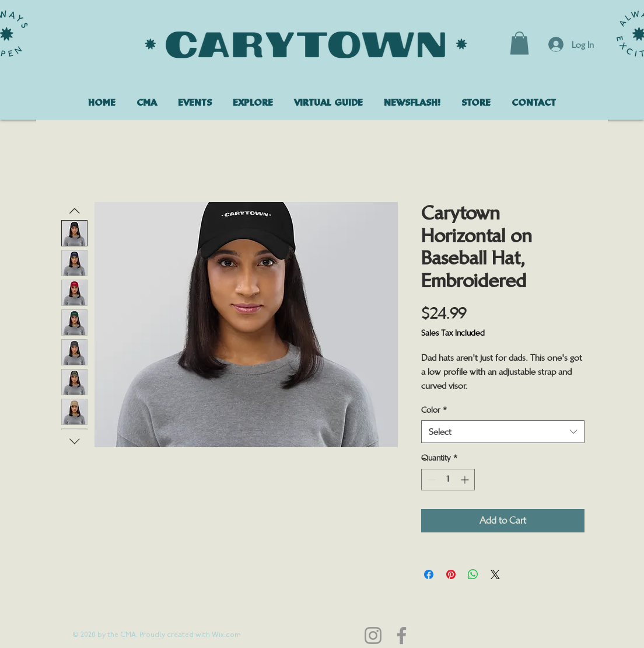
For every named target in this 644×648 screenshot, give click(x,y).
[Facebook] (402, 635)
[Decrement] (430, 480)
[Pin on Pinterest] (451, 574)
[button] (519, 43)
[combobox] (503, 432)
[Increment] (466, 480)
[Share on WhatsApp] (473, 574)
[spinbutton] (448, 480)
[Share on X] (495, 574)
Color (434, 410)
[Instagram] (373, 635)
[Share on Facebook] (429, 574)
